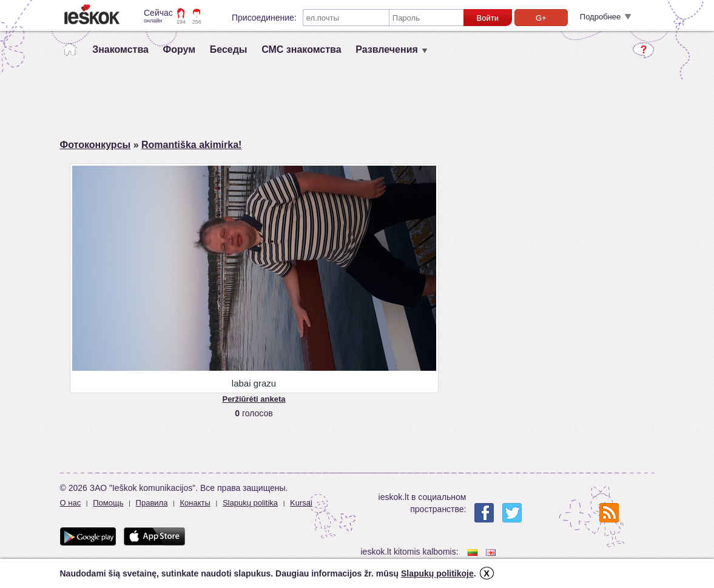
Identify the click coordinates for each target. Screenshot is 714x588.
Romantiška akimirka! (191, 145)
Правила (152, 503)
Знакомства (120, 49)
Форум (180, 49)
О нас (71, 503)
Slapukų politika (250, 503)
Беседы (229, 49)
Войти (488, 18)
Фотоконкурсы (96, 145)
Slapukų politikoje (437, 573)
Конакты (195, 503)
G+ (541, 18)
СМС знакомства (301, 49)
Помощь (108, 503)
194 (181, 22)
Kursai (301, 503)
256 (197, 22)
